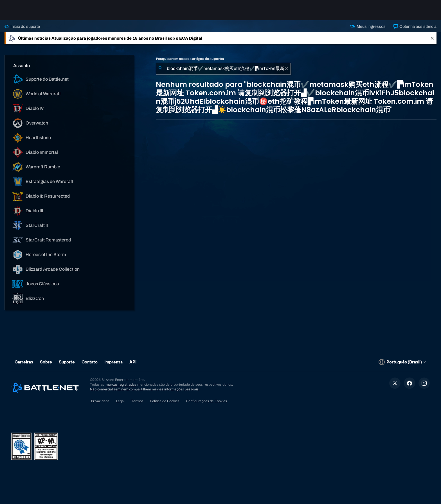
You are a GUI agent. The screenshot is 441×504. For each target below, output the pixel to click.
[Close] (432, 38)
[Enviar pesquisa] (160, 69)
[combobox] (223, 69)
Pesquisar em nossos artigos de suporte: (190, 59)
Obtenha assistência (415, 26)
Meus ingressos (368, 26)
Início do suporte (22, 26)
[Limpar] (286, 69)
